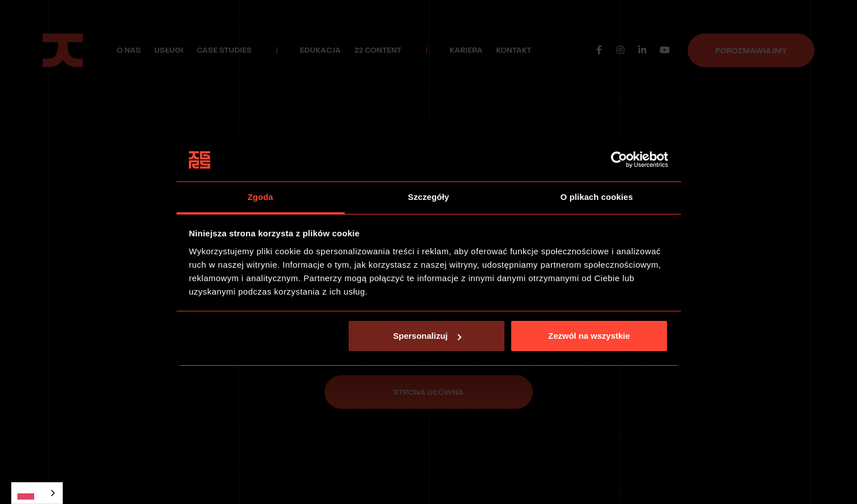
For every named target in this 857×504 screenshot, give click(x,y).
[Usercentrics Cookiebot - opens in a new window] (619, 160)
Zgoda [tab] (261, 197)
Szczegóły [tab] (428, 197)
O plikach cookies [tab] (597, 197)
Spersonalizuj (427, 336)
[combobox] (37, 493)
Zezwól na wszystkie (589, 336)
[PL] (37, 493)
